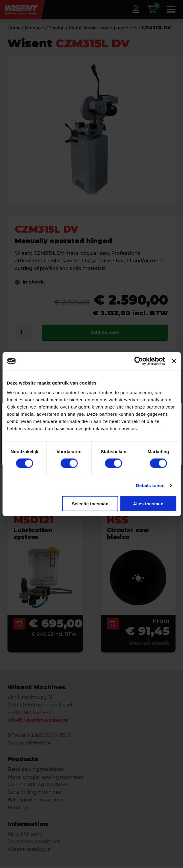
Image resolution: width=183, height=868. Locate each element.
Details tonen (150, 485)
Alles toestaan (148, 503)
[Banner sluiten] (174, 361)
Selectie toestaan (90, 503)
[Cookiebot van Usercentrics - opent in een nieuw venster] (139, 361)
